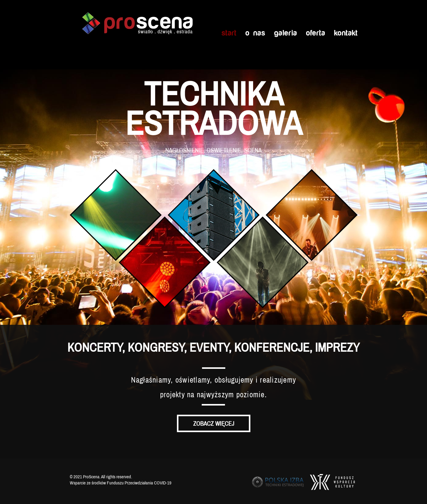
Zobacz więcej (214, 423)
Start (229, 33)
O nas (255, 33)
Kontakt (346, 33)
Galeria (285, 33)
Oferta (315, 33)
